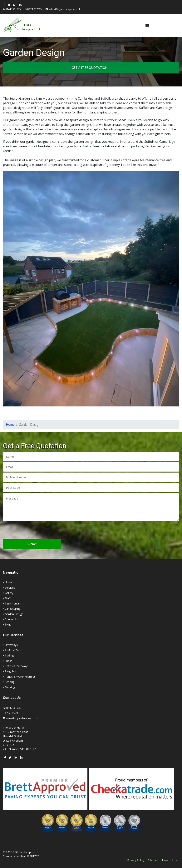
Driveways (11, 645)
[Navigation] (147, 26)
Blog (8, 624)
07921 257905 (34, 9)
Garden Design (14, 614)
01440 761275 (13, 9)
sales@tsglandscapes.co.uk (64, 9)
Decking (10, 687)
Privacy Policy (136, 860)
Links (165, 860)
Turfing (9, 655)
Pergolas (10, 671)
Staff (8, 598)
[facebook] (4, 5)
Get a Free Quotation (91, 68)
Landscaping (13, 609)
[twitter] (9, 5)
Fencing (10, 682)
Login (176, 860)
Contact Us (12, 619)
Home (9, 582)
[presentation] (32, 530)
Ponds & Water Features (20, 677)
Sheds (9, 661)
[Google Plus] (15, 5)
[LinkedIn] (20, 5)
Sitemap (153, 860)
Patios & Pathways (17, 666)
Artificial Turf (13, 650)
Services (10, 588)
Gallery (9, 593)
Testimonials (13, 603)
